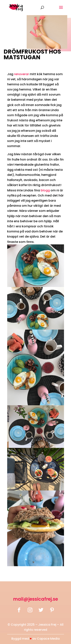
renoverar (21, 74)
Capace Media (48, 639)
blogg (45, 190)
